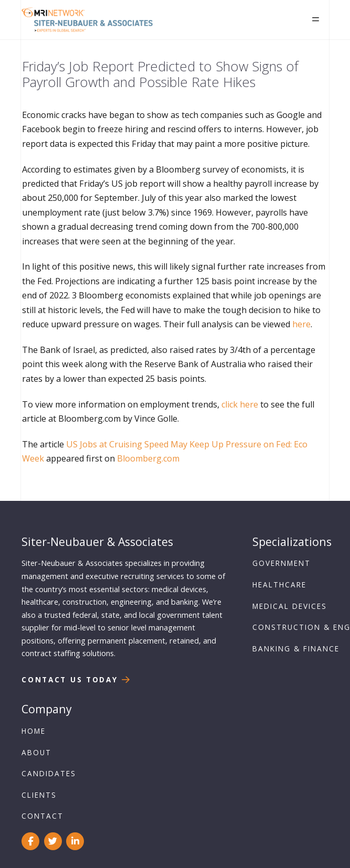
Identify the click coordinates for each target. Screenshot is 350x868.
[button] (316, 20)
